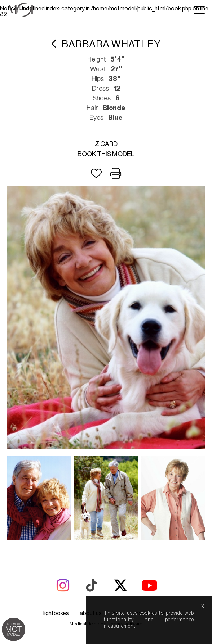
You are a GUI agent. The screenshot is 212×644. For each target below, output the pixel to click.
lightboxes (56, 613)
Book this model (106, 154)
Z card (106, 144)
